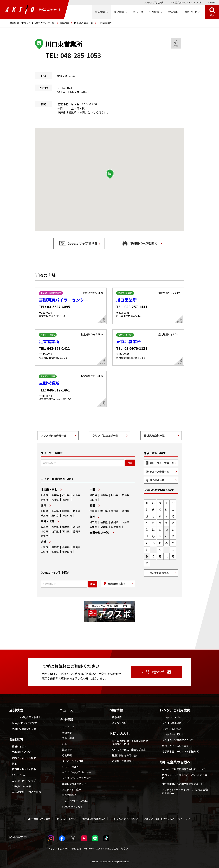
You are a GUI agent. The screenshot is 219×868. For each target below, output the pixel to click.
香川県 (104, 511)
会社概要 (67, 733)
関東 (43, 505)
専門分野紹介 (69, 795)
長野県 (55, 527)
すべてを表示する (159, 573)
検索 (212, 15)
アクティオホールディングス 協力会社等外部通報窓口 (186, 791)
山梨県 (55, 531)
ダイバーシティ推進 (73, 761)
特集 (14, 764)
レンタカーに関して (173, 734)
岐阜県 (44, 531)
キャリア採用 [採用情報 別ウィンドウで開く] (119, 723)
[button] (110, 174)
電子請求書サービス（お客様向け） (181, 751)
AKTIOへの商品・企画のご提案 (129, 750)
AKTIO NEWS (19, 775)
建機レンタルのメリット (75, 784)
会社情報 (66, 720)
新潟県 (44, 527)
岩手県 (44, 500)
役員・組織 (68, 738)
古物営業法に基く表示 (38, 819)
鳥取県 (93, 495)
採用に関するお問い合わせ (126, 755)
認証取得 (67, 750)
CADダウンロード (22, 786)
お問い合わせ (120, 734)
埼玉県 (77, 511)
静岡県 (77, 531)
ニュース (66, 710)
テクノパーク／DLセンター (77, 772)
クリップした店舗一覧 (105, 435)
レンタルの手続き (172, 723)
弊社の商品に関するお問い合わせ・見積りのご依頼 (131, 742)
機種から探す (19, 746)
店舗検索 (65, 23)
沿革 (65, 744)
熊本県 (93, 527)
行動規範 (67, 755)
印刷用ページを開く (144, 243)
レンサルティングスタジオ (76, 778)
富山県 (77, 527)
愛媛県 (115, 511)
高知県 (126, 511)
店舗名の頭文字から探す (25, 729)
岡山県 (115, 495)
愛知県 (44, 536)
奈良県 (77, 547)
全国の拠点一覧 (99, 532)
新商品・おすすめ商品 (24, 769)
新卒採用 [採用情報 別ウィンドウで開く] (117, 717)
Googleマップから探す (25, 723)
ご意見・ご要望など (123, 761)
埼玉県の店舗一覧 (84, 23)
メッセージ (68, 727)
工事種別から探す (22, 752)
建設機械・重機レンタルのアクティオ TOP (32, 23)
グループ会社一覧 (159, 472)
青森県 (55, 495)
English (212, 2)
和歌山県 (67, 552)
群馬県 (66, 511)
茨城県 (44, 511)
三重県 (44, 552)
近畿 (43, 542)
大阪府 (44, 547)
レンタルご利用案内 (154, 2)
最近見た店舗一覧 (154, 435)
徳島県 (93, 511)
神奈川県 (67, 515)
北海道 (44, 495)
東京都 (55, 515)
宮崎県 (104, 527)
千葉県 (44, 515)
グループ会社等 (70, 767)
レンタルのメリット (173, 717)
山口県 (93, 500)
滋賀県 (55, 552)
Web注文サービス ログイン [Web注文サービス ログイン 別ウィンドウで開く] (184, 2)
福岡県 (93, 522)
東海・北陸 (48, 521)
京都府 (55, 547)
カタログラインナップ (24, 781)
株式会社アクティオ (33, 9)
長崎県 (115, 522)
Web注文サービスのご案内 (26, 792)
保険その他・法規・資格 (175, 746)
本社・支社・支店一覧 (162, 463)
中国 (92, 489)
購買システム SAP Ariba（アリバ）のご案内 (185, 776)
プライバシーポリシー (66, 819)
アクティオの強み (72, 789)
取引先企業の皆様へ (175, 762)
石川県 (66, 531)
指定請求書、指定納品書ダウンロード (183, 784)
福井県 (66, 527)
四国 (92, 505)
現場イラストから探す (24, 758)
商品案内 (16, 739)
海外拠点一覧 (157, 480)
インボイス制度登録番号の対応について (184, 769)
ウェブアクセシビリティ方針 (159, 819)
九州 (92, 517)
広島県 (126, 495)
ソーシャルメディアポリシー (125, 819)
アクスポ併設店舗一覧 (54, 436)
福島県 (66, 500)
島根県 (104, 495)
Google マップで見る (82, 243)
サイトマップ (185, 819)
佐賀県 (104, 522)
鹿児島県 (116, 527)
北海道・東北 (49, 489)
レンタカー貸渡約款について (178, 740)
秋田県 (66, 495)
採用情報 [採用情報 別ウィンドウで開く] (173, 12)
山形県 (77, 495)
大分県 (126, 522)
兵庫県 (66, 547)
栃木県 (55, 511)
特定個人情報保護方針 (94, 819)
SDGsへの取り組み (72, 806)
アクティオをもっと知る (75, 801)
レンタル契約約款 (172, 729)
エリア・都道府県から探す (26, 717)
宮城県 (55, 500)
